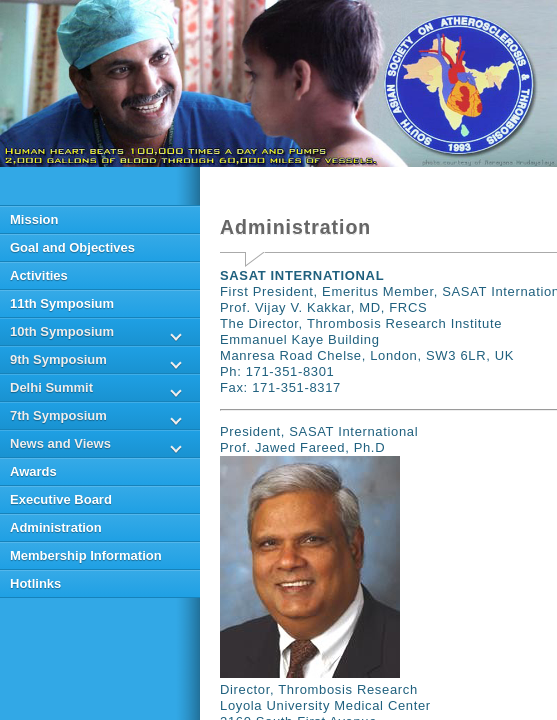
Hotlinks (35, 583)
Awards (33, 471)
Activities (39, 275)
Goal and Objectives (72, 247)
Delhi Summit (51, 387)
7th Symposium (58, 415)
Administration (56, 527)
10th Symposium (62, 331)
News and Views (60, 443)
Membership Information (86, 555)
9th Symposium (58, 359)
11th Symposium (62, 303)
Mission (34, 219)
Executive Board (61, 499)
